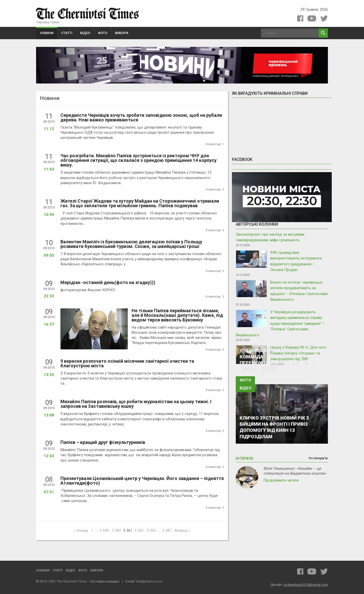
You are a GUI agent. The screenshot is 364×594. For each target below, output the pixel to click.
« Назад (81, 530)
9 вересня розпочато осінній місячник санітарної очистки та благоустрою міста (127, 363)
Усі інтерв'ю (318, 458)
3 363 (151, 530)
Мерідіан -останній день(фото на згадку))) (108, 282)
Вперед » (183, 530)
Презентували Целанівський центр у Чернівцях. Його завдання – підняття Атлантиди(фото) (142, 481)
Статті (67, 33)
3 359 (104, 530)
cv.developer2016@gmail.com (306, 585)
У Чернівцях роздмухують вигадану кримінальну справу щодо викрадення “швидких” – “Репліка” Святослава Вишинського (280, 324)
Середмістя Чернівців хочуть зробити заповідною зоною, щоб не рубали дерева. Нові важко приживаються (141, 117)
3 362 (139, 530)
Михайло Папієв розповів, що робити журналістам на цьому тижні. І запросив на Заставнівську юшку (136, 404)
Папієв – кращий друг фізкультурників (103, 442)
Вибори (122, 33)
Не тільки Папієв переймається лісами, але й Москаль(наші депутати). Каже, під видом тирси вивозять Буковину (177, 315)
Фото (103, 33)
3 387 (167, 530)
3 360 (116, 530)
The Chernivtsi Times (72, 581)
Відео (85, 33)
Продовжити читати (281, 480)
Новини (47, 33)
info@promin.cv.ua (149, 581)
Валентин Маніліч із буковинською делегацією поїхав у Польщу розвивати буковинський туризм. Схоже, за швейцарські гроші (131, 244)
